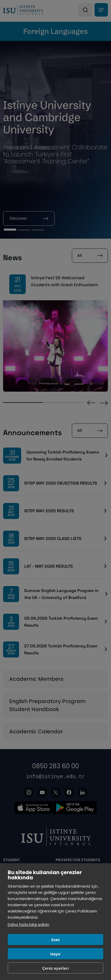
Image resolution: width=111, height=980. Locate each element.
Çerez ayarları (55, 968)
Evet (55, 940)
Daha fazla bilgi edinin (28, 924)
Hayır (55, 954)
